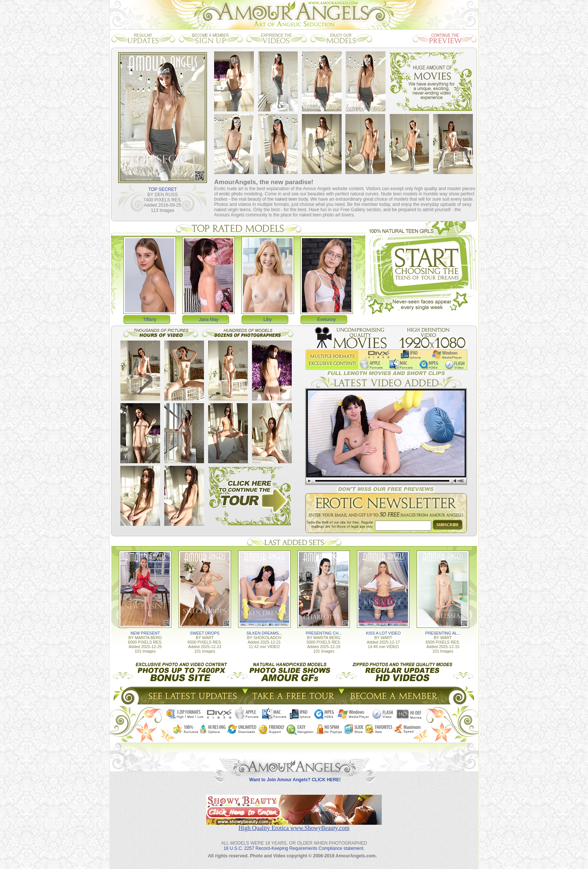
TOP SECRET (162, 189)
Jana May (208, 320)
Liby (268, 320)
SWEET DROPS (205, 633)
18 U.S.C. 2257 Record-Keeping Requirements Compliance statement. (294, 848)
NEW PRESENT (145, 633)
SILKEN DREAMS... (264, 633)
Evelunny (326, 320)
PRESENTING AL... (443, 633)
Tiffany (150, 320)
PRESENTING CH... (324, 633)
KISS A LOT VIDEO (383, 633)
